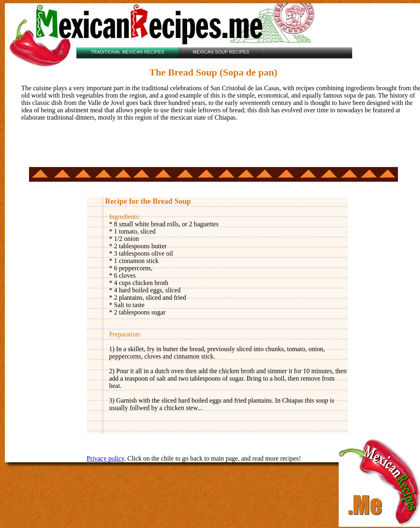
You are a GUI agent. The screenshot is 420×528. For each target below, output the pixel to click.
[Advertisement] (121, 147)
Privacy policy (105, 458)
